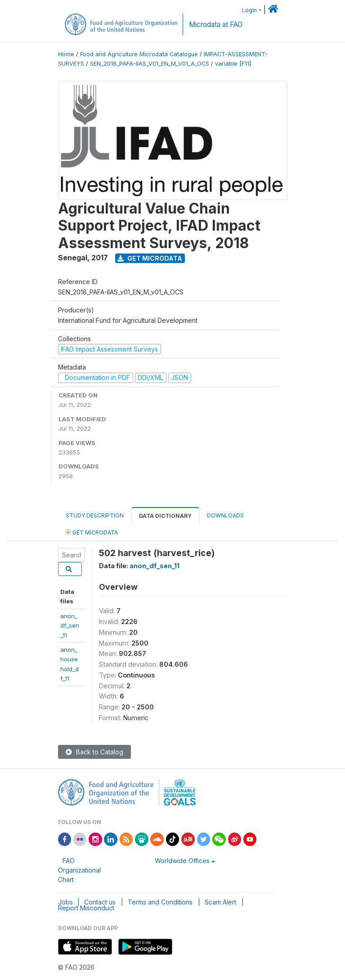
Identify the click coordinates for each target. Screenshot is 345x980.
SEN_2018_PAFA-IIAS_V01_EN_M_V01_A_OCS (150, 64)
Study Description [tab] (95, 515)
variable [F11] (233, 64)
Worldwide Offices (182, 861)
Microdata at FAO (216, 24)
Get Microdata (150, 258)
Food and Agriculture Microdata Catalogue (139, 54)
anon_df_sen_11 (70, 626)
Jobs (65, 902)
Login (249, 10)
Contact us (100, 902)
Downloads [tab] (225, 515)
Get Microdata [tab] (92, 532)
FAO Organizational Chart (79, 870)
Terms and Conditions (160, 902)
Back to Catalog (94, 752)
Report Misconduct (86, 908)
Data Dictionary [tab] (165, 516)
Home (66, 54)
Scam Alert (220, 902)
